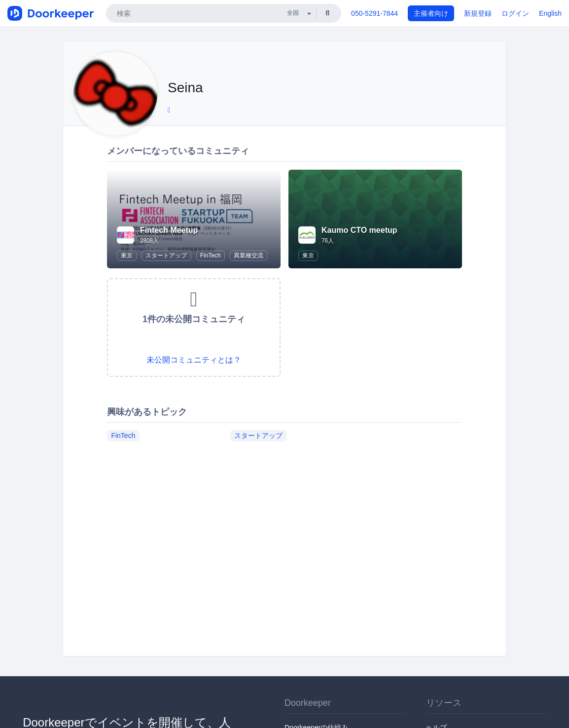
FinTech (211, 255)
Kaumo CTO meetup (359, 230)
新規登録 (478, 13)
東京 (127, 255)
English (550, 13)
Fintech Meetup (169, 230)
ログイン (515, 13)
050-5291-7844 (374, 13)
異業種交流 (249, 255)
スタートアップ (166, 255)
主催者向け (431, 13)
